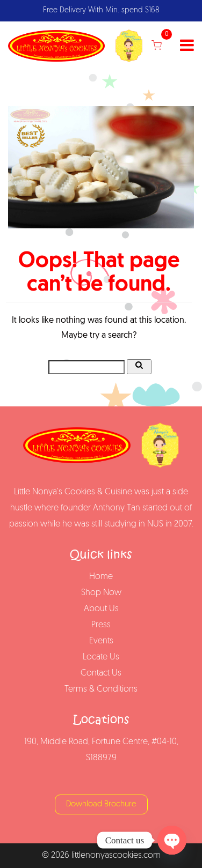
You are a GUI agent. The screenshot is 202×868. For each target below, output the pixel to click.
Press (101, 625)
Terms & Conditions (101, 689)
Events (101, 641)
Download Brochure (101, 804)
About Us (101, 609)
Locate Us (101, 657)
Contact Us (101, 673)
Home (101, 577)
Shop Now (101, 593)
